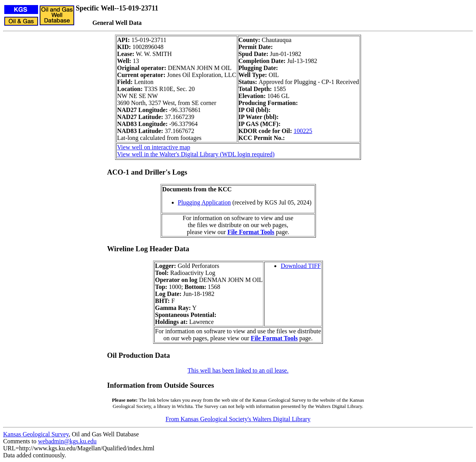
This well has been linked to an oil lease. (238, 370)
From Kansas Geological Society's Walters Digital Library (238, 419)
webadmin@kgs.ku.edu (67, 441)
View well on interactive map (153, 147)
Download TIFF (301, 266)
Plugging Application (204, 202)
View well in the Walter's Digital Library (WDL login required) (196, 154)
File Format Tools (251, 232)
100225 (303, 131)
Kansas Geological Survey (36, 434)
